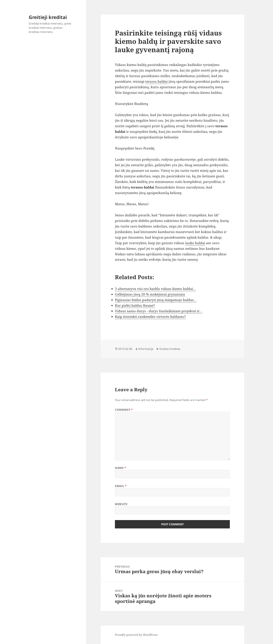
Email (121, 486)
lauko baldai (195, 243)
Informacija (146, 349)
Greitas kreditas (170, 349)
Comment (124, 410)
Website (121, 504)
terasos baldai (156, 81)
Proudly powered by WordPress (136, 635)
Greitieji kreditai (48, 17)
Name (121, 468)
